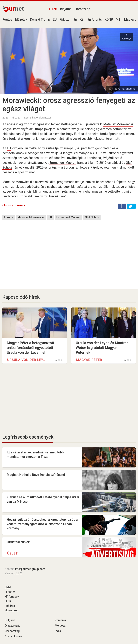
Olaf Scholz (92, 217)
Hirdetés (10, 592)
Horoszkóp (82, 9)
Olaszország (13, 626)
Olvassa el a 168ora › (14, 205)
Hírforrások (12, 597)
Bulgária (10, 620)
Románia (60, 620)
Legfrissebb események (28, 437)
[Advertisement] (69, 252)
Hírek (53, 9)
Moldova (60, 626)
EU (55, 20)
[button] (122, 206)
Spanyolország (14, 636)
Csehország (12, 631)
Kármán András (91, 20)
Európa (38, 129)
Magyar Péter (89, 360)
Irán (74, 20)
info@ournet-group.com (30, 569)
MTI (119, 20)
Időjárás (66, 9)
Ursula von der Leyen (26, 360)
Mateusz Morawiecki (118, 124)
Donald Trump (40, 20)
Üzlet (12, 553)
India (58, 631)
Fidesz (64, 20)
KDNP (109, 20)
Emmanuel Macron (63, 163)
